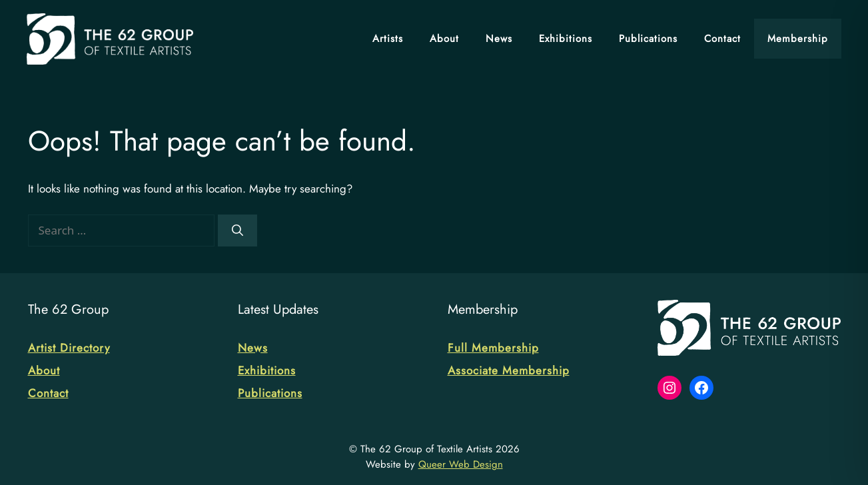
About (444, 39)
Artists (388, 39)
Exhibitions (566, 39)
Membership (798, 39)
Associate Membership (509, 370)
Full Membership (493, 348)
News (499, 39)
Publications (648, 39)
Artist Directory (69, 348)
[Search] (237, 231)
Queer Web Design (461, 464)
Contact (722, 39)
